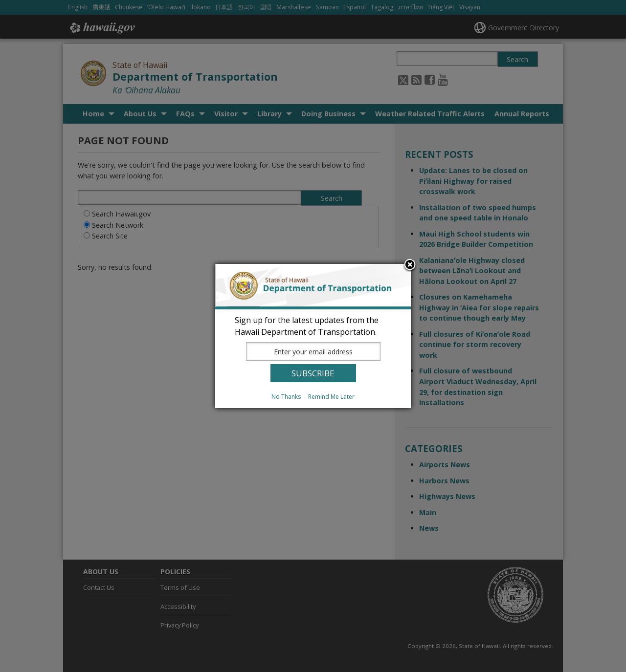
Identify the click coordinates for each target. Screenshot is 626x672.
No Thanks (286, 397)
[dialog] (313, 336)
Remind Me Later (331, 397)
